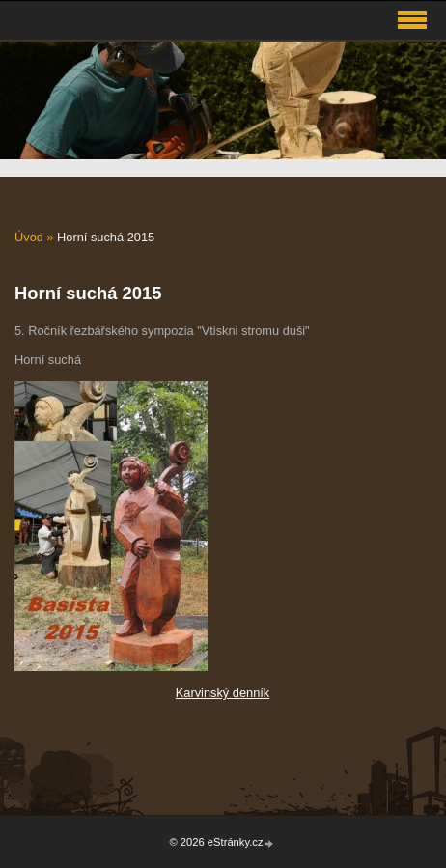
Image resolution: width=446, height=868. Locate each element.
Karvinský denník (223, 693)
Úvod (29, 237)
